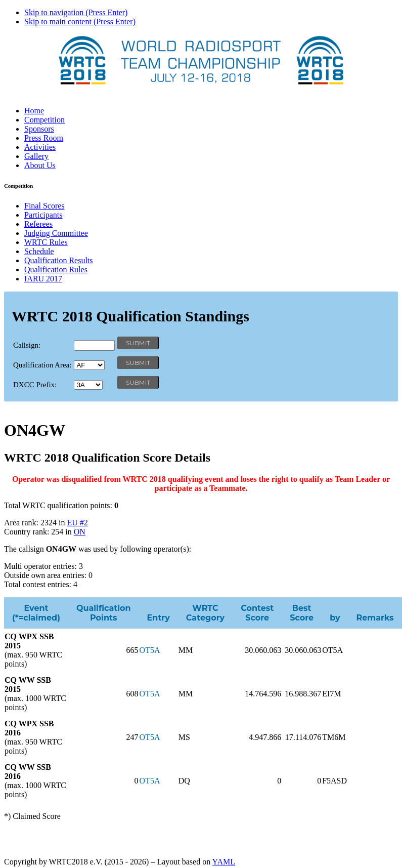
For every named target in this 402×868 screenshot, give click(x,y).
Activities (40, 147)
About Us (40, 165)
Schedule (39, 251)
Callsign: (27, 345)
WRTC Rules (46, 242)
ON (80, 532)
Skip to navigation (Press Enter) (76, 12)
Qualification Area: (42, 365)
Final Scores (44, 206)
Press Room (44, 138)
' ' (89, 365)
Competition (44, 120)
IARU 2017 (43, 279)
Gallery (36, 156)
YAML (224, 862)
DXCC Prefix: (35, 385)
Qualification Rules (56, 270)
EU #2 (77, 523)
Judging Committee (56, 233)
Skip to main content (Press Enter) (80, 22)
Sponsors (39, 129)
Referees (38, 224)
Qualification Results (59, 260)
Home (34, 111)
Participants (43, 215)
